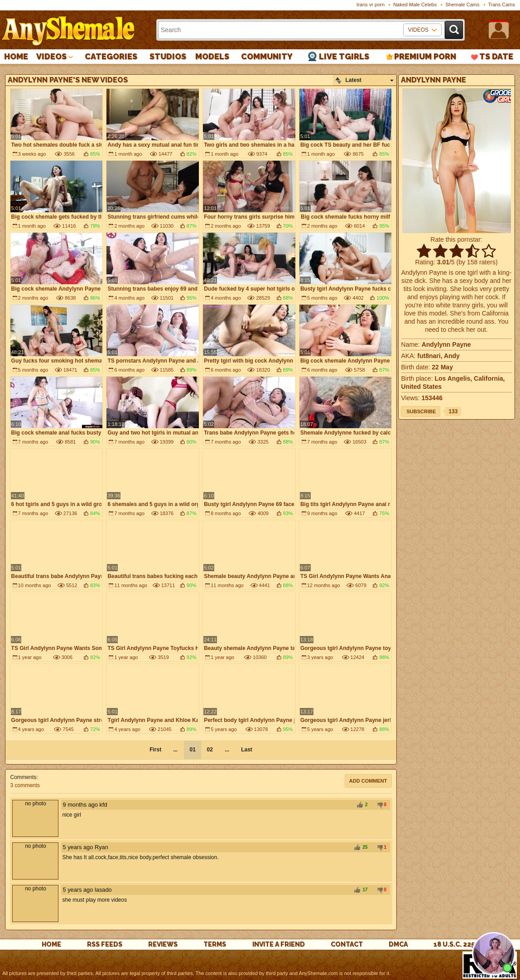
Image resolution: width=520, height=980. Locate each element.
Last (247, 750)
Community (267, 56)
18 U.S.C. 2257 (456, 944)
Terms (215, 944)
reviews (163, 944)
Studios (168, 56)
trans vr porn (371, 5)
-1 (379, 805)
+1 (360, 805)
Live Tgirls (344, 56)
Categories (111, 56)
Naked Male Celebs (415, 5)
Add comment (368, 781)
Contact (347, 944)
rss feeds (105, 944)
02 (209, 750)
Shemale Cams (462, 5)
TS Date (496, 56)
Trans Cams (502, 5)
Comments (23, 777)
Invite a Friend (279, 944)
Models (212, 56)
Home (16, 56)
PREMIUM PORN (425, 56)
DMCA (398, 944)
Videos (51, 56)
